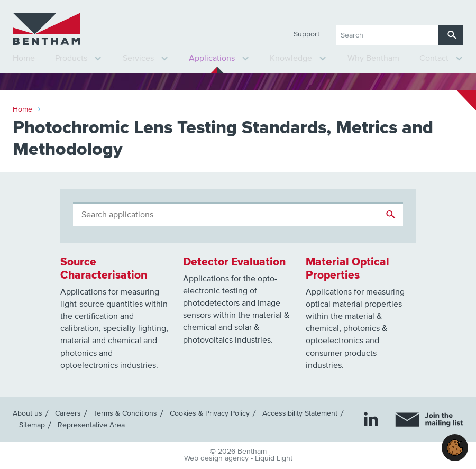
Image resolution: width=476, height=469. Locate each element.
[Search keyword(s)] (387, 35)
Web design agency (217, 458)
